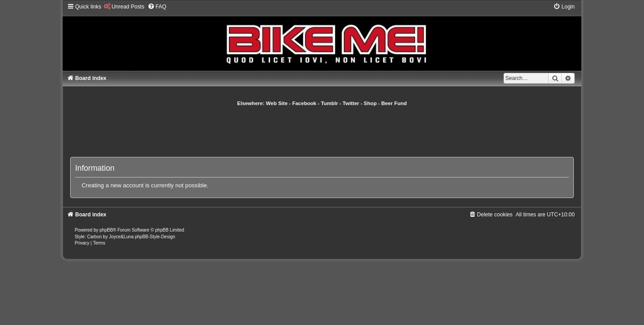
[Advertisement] (322, 131)
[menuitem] (124, 7)
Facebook (304, 103)
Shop (370, 103)
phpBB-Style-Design (155, 237)
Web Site (277, 103)
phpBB (106, 230)
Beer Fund (394, 103)
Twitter (351, 103)
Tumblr (330, 103)
